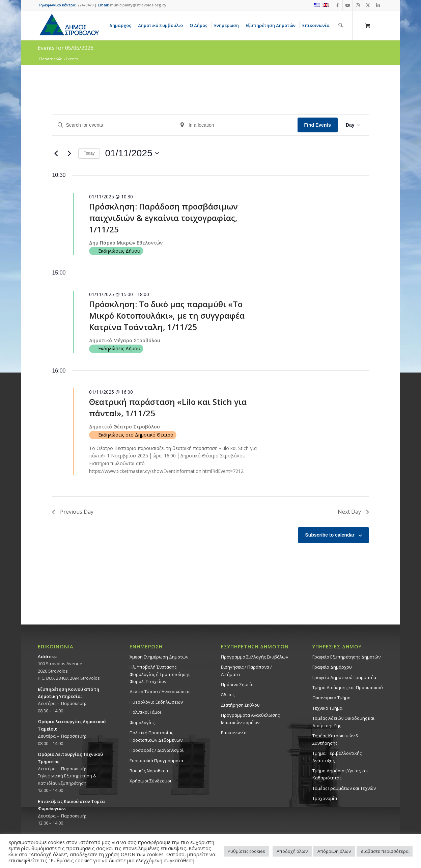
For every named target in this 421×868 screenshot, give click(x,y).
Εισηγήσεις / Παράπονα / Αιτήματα (246, 670)
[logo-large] (69, 25)
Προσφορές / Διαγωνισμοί (157, 750)
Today (89, 153)
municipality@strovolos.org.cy (138, 5)
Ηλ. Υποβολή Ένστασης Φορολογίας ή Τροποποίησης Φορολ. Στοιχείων (160, 674)
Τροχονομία (325, 798)
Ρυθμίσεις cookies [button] (246, 851)
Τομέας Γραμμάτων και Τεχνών (344, 788)
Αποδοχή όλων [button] (292, 851)
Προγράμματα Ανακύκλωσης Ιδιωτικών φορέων (250, 719)
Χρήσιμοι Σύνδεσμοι (150, 781)
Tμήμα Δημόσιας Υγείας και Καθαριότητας (340, 774)
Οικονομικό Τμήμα (331, 698)
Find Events (318, 125)
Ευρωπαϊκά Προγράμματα (156, 761)
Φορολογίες (142, 722)
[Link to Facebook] (338, 5)
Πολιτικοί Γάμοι (145, 712)
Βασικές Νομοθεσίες (150, 771)
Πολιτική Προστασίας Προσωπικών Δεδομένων (156, 736)
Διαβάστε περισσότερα (385, 851)
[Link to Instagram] (358, 5)
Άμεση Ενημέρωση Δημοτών (159, 657)
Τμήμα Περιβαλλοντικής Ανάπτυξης (337, 757)
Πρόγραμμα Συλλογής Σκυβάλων (255, 657)
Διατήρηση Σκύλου (240, 705)
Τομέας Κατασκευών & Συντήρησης (335, 739)
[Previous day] (56, 153)
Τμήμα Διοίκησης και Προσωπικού (348, 687)
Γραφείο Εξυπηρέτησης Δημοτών (346, 657)
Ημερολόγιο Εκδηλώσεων (156, 702)
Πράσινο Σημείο (237, 684)
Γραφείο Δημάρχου (332, 667)
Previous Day (73, 512)
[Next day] (69, 153)
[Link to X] (368, 5)
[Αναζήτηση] (341, 25)
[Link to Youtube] (348, 5)
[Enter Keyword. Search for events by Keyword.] (114, 125)
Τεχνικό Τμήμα (327, 708)
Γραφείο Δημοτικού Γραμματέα (344, 677)
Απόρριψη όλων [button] (334, 851)
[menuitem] (121, 25)
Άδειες (228, 695)
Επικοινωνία (234, 733)
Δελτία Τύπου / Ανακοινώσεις (160, 692)
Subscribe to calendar (330, 535)
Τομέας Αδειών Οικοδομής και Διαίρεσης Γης (343, 722)
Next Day (353, 512)
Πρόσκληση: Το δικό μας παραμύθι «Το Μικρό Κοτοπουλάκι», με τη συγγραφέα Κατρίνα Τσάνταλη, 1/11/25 (167, 315)
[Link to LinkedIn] (378, 5)
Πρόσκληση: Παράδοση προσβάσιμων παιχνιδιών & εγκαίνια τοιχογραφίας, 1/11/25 (163, 218)
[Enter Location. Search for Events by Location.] (236, 125)
